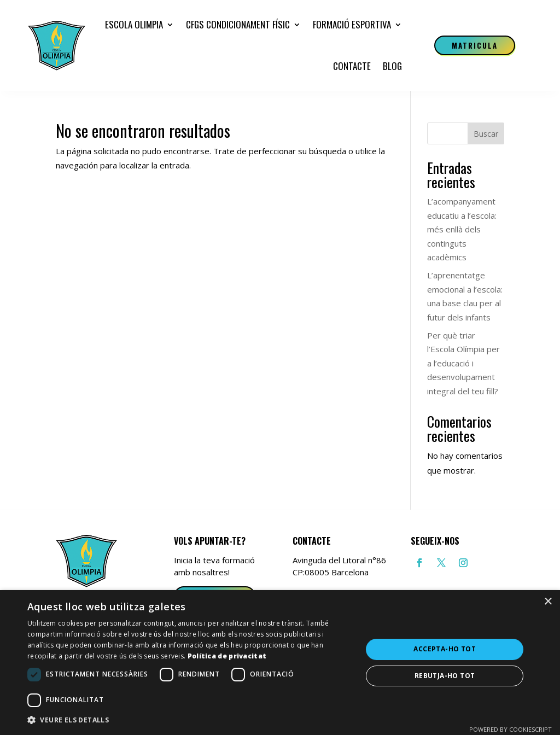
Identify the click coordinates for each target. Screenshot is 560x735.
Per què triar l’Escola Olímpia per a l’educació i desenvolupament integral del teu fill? (463, 363)
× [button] (548, 602)
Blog (392, 66)
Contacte (352, 66)
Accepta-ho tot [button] (445, 649)
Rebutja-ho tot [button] (445, 676)
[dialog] (280, 663)
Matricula (475, 45)
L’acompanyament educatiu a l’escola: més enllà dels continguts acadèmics (462, 229)
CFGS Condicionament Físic (238, 24)
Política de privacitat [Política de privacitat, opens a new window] (227, 656)
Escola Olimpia (134, 24)
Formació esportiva (352, 24)
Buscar (486, 134)
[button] (190, 720)
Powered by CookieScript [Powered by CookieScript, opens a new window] (511, 729)
